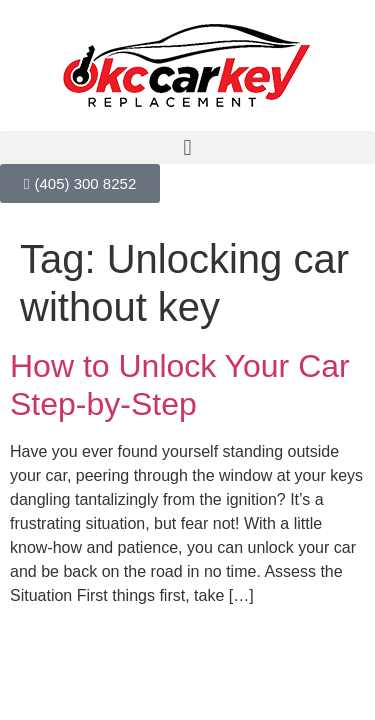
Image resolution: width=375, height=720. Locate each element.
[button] (187, 147)
